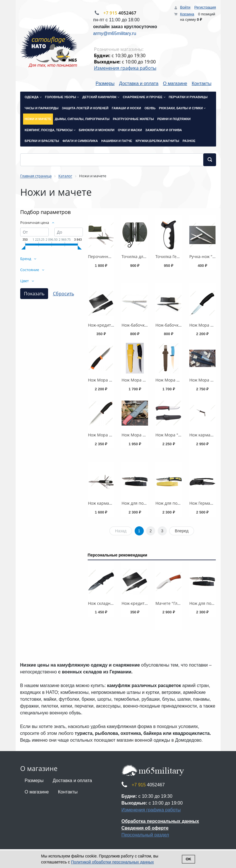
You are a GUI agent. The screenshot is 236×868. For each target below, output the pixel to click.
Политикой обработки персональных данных (113, 862)
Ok (188, 859)
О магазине (175, 83)
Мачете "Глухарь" (173, 603)
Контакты (201, 83)
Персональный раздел (145, 835)
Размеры (105, 83)
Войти (185, 7)
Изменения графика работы (125, 68)
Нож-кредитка (102, 325)
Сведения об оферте (145, 828)
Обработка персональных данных (160, 821)
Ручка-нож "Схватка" (209, 256)
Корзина (187, 14)
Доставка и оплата (139, 83)
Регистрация (205, 7)
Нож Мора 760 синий (176, 380)
